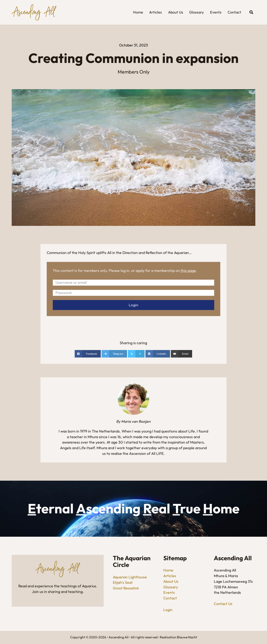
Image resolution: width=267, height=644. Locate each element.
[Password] (133, 293)
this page (188, 271)
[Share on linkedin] (158, 354)
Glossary (196, 12)
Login (168, 610)
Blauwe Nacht (187, 637)
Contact (234, 12)
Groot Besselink (126, 588)
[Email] (181, 354)
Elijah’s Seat (123, 582)
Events (216, 12)
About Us (176, 12)
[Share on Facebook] (88, 354)
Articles (156, 12)
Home (138, 12)
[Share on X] (136, 354)
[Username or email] (133, 283)
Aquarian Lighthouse (130, 577)
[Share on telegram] (114, 354)
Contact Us (223, 604)
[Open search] (251, 12)
